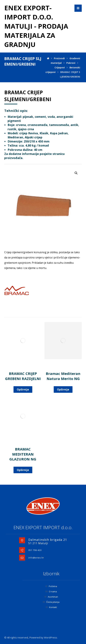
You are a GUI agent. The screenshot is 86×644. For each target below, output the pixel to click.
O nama (51, 591)
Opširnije (23, 389)
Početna (51, 586)
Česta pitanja (51, 602)
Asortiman (51, 597)
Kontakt (51, 607)
